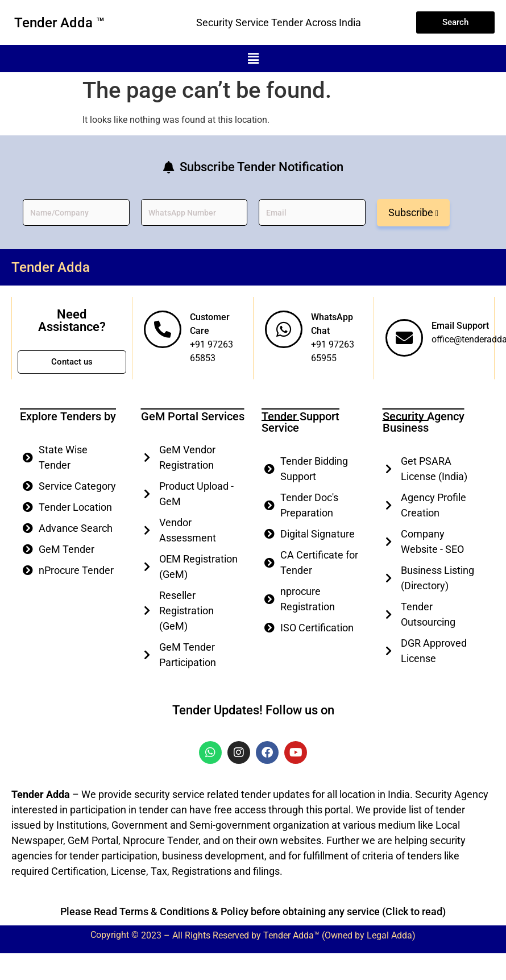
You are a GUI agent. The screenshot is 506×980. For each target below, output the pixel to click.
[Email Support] (404, 338)
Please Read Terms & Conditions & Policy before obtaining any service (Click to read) (253, 911)
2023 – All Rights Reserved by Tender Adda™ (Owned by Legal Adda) (278, 936)
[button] (253, 59)
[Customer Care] (163, 329)
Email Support (460, 326)
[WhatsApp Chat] (284, 329)
